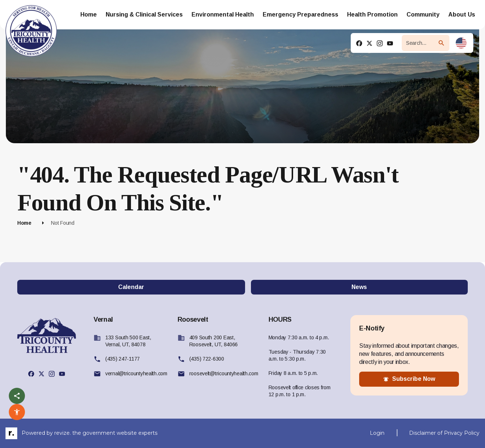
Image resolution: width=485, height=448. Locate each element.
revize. (63, 433)
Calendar (131, 287)
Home (24, 223)
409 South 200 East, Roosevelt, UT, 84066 (214, 341)
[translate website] (461, 43)
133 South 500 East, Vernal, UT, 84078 (128, 341)
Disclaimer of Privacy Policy (444, 433)
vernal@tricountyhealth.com (136, 373)
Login (377, 433)
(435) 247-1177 (123, 359)
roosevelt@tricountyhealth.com (224, 373)
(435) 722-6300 (207, 359)
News (359, 287)
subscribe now (409, 379)
